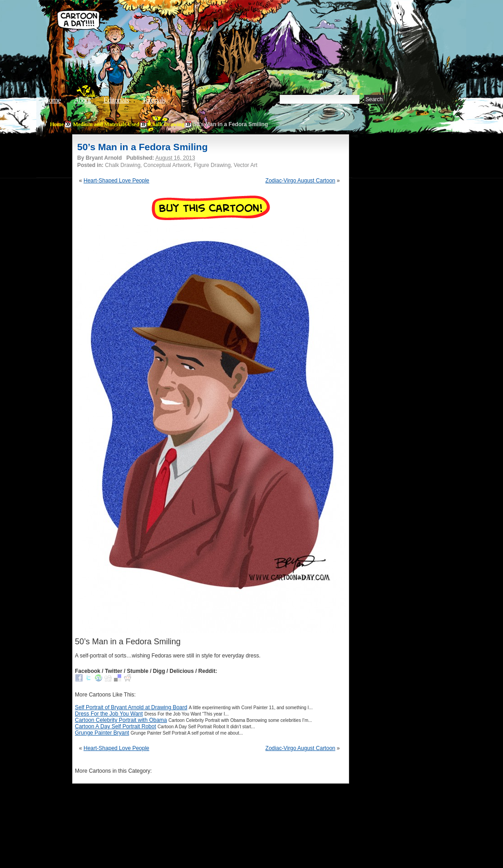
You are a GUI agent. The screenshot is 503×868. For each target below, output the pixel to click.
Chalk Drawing (166, 124)
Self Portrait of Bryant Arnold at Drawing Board (131, 707)
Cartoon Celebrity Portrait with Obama (121, 720)
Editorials (116, 100)
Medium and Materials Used (106, 124)
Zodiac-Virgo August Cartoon (301, 181)
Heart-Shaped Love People (116, 181)
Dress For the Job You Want (109, 714)
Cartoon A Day (194, 30)
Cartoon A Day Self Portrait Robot (116, 726)
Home (52, 100)
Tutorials (153, 100)
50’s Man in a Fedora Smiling (142, 147)
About (82, 100)
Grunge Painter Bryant (102, 733)
